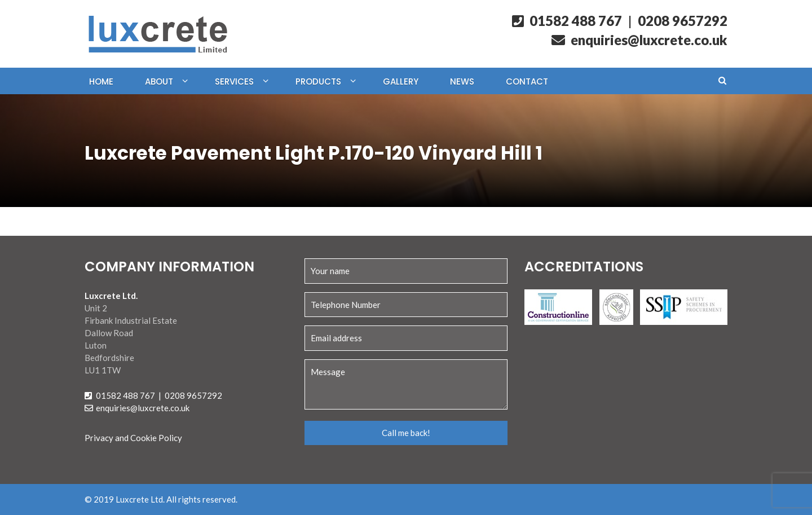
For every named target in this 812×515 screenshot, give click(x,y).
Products (318, 82)
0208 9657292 (683, 21)
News (462, 82)
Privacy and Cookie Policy (133, 438)
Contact (527, 82)
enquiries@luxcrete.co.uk (639, 40)
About (159, 82)
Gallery (401, 82)
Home (101, 82)
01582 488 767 (567, 21)
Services (234, 82)
